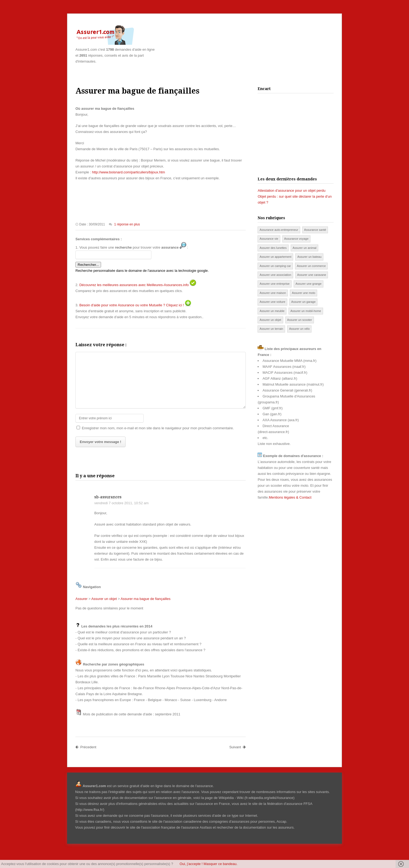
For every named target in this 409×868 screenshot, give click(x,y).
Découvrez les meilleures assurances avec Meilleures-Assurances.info (134, 285)
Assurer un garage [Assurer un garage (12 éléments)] (304, 302)
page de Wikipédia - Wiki (224, 798)
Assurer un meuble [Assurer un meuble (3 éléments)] (272, 311)
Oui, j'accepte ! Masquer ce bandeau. (208, 864)
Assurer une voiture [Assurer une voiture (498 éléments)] (272, 302)
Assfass (206, 827)
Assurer (82, 599)
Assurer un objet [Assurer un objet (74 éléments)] (270, 320)
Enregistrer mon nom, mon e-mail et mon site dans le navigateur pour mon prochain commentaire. (158, 428)
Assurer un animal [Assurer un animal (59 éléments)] (305, 248)
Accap (281, 821)
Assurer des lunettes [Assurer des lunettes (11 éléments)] (273, 248)
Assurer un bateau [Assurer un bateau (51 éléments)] (309, 257)
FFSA (308, 804)
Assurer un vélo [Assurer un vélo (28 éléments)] (299, 329)
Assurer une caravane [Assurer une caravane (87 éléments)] (312, 275)
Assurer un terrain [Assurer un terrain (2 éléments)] (271, 329)
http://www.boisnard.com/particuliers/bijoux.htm (128, 172)
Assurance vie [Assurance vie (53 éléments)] (269, 239)
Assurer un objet (104, 599)
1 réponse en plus (127, 224)
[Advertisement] (271, 33)
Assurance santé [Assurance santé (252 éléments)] (315, 230)
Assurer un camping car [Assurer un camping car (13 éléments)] (275, 266)
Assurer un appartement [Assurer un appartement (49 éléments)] (275, 257)
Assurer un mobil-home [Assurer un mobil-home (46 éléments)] (306, 311)
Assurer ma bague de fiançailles (146, 599)
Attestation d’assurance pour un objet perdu (292, 191)
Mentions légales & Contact (290, 497)
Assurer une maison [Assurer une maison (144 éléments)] (273, 293)
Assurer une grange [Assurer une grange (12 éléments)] (309, 284)
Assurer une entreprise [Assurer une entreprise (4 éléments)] (274, 284)
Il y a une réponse (95, 476)
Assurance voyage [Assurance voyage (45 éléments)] (297, 239)
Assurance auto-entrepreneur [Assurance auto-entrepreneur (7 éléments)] (279, 230)
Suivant (238, 747)
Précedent (86, 747)
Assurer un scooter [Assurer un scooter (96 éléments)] (300, 320)
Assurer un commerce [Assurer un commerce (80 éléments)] (311, 266)
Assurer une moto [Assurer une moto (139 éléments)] (304, 293)
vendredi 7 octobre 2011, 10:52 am (122, 503)
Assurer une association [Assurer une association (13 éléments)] (275, 275)
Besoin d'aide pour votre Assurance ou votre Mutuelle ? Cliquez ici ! (131, 305)
